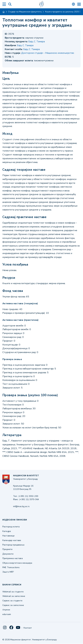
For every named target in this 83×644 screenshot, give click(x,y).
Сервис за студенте (12, 601)
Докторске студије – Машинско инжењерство (48, 53)
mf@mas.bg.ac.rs (21, 506)
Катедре (7, 531)
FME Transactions (11, 567)
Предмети (7, 549)
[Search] (10, 4)
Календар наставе (12, 540)
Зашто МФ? (8, 572)
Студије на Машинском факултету (25, 12)
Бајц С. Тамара (37, 42)
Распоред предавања (13, 545)
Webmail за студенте (13, 592)
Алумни (6, 610)
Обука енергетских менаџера (17, 563)
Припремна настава (13, 558)
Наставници (9, 536)
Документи (8, 554)
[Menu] (4, 4)
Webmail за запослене (14, 596)
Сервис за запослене (13, 605)
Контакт (28, 628)
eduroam (7, 614)
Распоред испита (11, 527)
